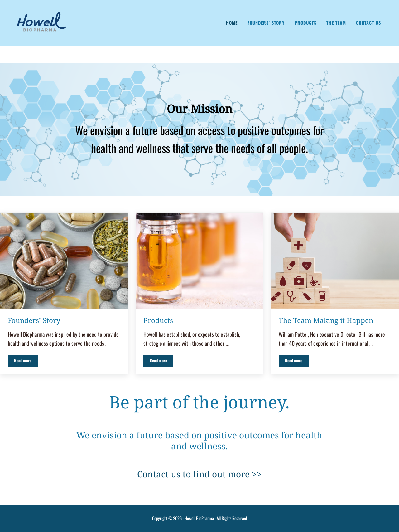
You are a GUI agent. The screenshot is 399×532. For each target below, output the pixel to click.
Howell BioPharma (199, 518)
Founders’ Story (34, 320)
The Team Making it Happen (326, 320)
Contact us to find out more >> (199, 474)
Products (158, 320)
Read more (26, 362)
